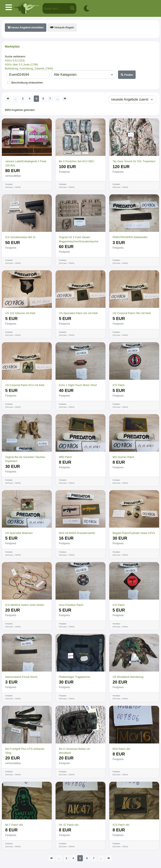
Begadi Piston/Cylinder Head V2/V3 (134, 533)
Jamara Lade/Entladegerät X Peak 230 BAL (26, 163)
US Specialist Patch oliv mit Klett (78, 313)
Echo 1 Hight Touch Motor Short (78, 385)
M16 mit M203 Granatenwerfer (77, 533)
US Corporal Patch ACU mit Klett (25, 385)
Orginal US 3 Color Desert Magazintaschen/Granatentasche (79, 239)
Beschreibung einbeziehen (27, 83)
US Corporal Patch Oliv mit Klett (132, 313)
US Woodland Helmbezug (128, 677)
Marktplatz (12, 46)
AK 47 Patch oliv (69, 825)
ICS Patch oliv (121, 825)
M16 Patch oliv (121, 749)
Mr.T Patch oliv (14, 825)
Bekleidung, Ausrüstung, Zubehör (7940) (29, 68)
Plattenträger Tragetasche (74, 677)
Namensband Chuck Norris (21, 677)
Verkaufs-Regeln (62, 27)
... (16, 99)
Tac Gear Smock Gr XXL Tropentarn (134, 161)
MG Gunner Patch (123, 457)
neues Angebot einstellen (26, 27)
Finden (127, 75)
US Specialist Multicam (19, 533)
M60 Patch (65, 457)
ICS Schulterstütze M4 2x (20, 237)
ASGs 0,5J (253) (15, 60)
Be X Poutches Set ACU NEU (77, 161)
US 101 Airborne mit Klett (20, 313)
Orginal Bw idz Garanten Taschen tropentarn (25, 459)
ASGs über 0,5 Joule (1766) (21, 64)
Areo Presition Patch (71, 605)
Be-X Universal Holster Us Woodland (75, 751)
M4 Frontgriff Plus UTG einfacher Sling (25, 751)
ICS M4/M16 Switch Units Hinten (25, 605)
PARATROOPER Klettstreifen (130, 237)
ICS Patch (119, 385)
